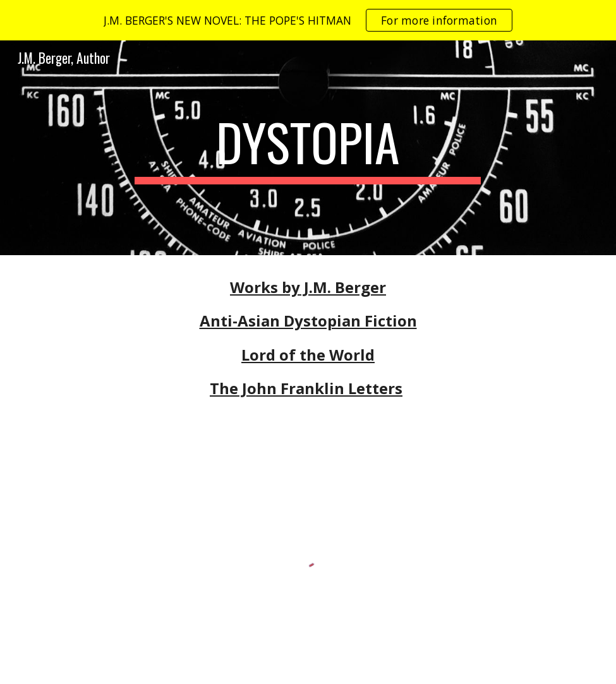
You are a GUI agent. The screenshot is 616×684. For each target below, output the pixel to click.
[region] (308, 20)
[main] (308, 148)
